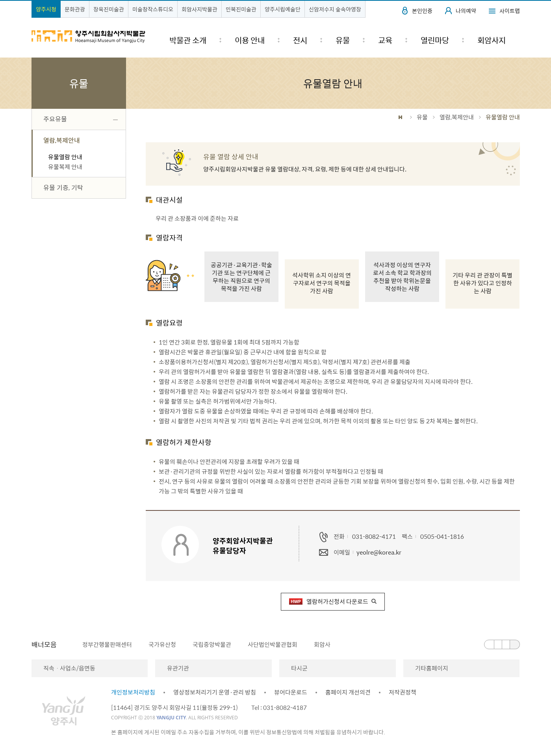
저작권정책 (403, 692)
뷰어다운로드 (291, 692)
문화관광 (75, 9)
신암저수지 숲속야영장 (335, 9)
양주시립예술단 (283, 9)
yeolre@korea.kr (379, 552)
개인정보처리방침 (133, 692)
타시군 (299, 668)
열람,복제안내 (457, 117)
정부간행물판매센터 (107, 644)
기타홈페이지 (432, 668)
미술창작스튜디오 (153, 9)
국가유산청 (162, 644)
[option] (103, 644)
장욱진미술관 (109, 9)
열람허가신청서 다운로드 (329, 601)
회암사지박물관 (199, 9)
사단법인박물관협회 (273, 644)
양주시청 (46, 9)
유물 (422, 117)
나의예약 (466, 11)
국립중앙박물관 (212, 644)
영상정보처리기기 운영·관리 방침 (215, 692)
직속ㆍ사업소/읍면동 (69, 668)
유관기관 (178, 668)
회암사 (322, 644)
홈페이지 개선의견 (348, 692)
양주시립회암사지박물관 (89, 37)
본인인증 (422, 11)
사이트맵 (510, 11)
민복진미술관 (241, 9)
